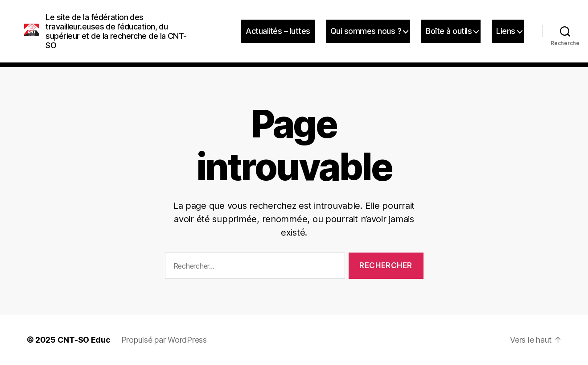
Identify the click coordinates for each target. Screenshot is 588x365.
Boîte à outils (449, 31)
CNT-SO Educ (84, 340)
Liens (506, 31)
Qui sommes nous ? (366, 31)
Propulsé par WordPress (164, 340)
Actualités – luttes (278, 31)
